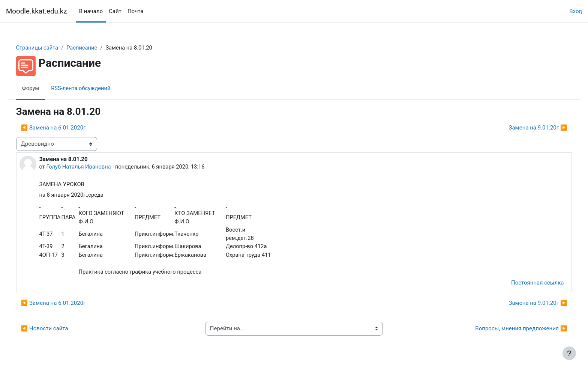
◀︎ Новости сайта (55, 331)
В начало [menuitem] (91, 11)
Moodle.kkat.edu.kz (37, 11)
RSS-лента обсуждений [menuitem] (93, 88)
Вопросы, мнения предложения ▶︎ (511, 331)
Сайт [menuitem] (115, 11)
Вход (576, 11)
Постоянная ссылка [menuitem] (527, 285)
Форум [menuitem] (41, 88)
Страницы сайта (48, 48)
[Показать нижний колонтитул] (569, 353)
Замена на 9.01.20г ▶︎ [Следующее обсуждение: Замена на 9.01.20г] (527, 128)
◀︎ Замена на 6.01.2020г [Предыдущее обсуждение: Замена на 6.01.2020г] (64, 128)
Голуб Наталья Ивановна (90, 167)
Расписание (94, 48)
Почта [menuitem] (136, 11)
